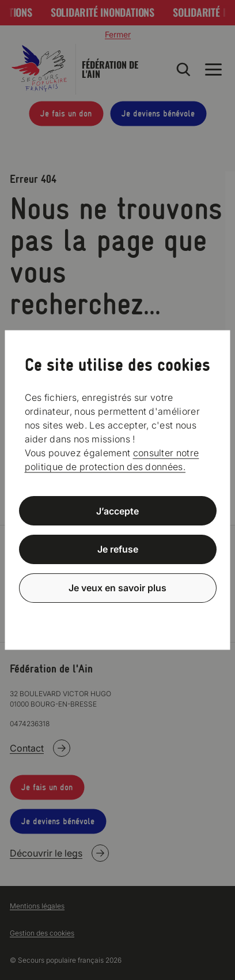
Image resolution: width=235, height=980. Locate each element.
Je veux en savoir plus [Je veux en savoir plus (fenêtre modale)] (117, 588)
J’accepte (117, 510)
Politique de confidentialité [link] (117, 616)
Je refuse (118, 549)
